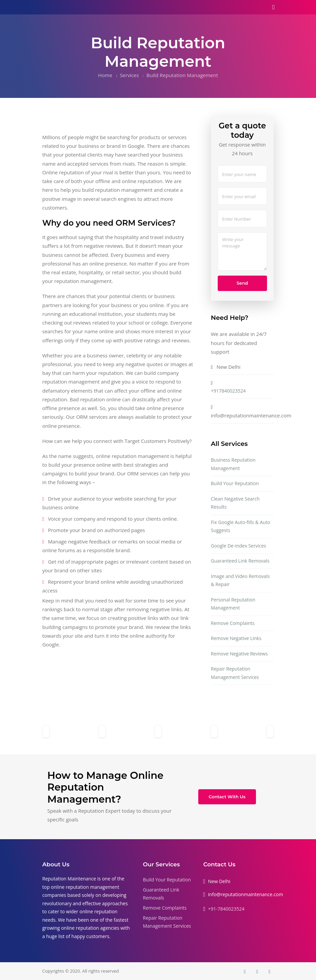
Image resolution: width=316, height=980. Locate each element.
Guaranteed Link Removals (240, 561)
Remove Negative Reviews (240, 654)
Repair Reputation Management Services (235, 673)
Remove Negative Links (236, 638)
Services (129, 75)
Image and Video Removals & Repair (241, 580)
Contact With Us (227, 797)
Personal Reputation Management (233, 604)
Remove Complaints (233, 623)
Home (105, 75)
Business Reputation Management (233, 464)
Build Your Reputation (235, 483)
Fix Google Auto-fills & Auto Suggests (241, 526)
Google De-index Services (239, 546)
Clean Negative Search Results (235, 503)
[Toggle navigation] (274, 7)
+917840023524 (228, 391)
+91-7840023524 (226, 909)
